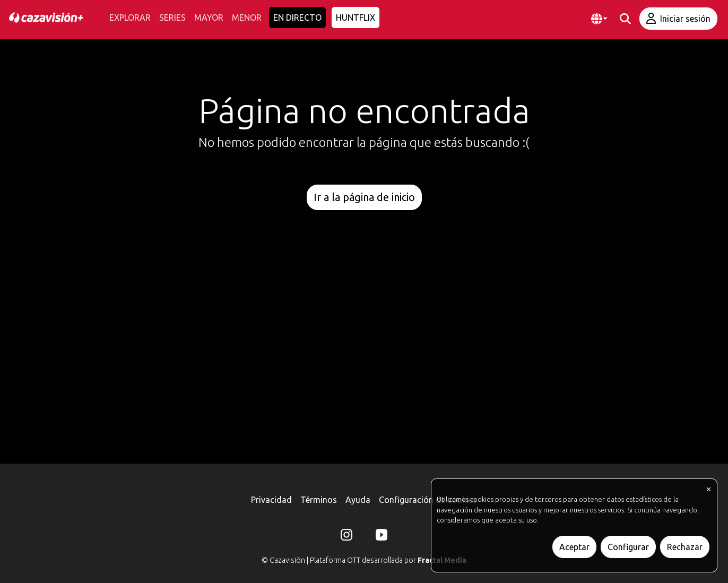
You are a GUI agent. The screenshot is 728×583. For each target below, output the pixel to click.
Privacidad (271, 500)
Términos (319, 500)
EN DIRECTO (297, 18)
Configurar (628, 547)
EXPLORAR (130, 18)
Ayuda (358, 500)
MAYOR (209, 18)
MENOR (247, 18)
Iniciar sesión (678, 18)
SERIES (172, 18)
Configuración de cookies (428, 500)
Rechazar (685, 547)
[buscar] (625, 19)
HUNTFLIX (356, 18)
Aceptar (574, 547)
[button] (599, 19)
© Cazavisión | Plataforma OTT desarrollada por (364, 560)
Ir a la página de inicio (364, 197)
